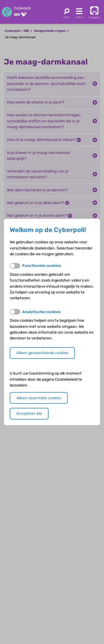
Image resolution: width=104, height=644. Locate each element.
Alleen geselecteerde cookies (42, 353)
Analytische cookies (41, 312)
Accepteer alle (29, 414)
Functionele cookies (42, 266)
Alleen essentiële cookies (39, 398)
